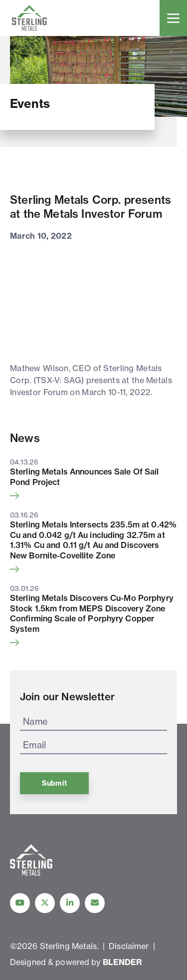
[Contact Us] (95, 903)
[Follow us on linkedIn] (70, 903)
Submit (54, 783)
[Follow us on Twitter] (45, 903)
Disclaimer (129, 946)
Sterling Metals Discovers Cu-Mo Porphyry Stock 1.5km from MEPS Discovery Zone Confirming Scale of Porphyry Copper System (92, 613)
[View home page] (31, 873)
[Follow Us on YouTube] (20, 903)
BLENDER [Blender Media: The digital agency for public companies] (122, 962)
